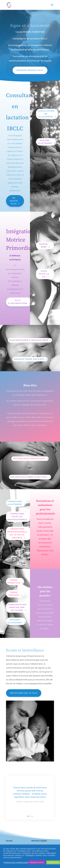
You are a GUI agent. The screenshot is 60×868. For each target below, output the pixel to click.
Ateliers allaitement (15, 621)
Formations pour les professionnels (17, 517)
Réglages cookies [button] (37, 862)
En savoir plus (14, 201)
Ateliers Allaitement (45, 142)
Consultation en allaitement (46, 114)
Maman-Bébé (44, 245)
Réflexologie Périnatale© (29, 459)
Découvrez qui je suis (24, 693)
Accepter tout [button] (53, 862)
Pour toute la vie (44, 274)
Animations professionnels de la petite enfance (17, 533)
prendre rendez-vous (30, 70)
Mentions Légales (39, 841)
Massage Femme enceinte (29, 359)
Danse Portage (14, 594)
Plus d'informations (18, 302)
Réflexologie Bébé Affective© (29, 477)
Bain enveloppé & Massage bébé (29, 340)
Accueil (9, 841)
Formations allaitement (15, 503)
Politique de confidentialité (16, 862)
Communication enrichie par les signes (17, 608)
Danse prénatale (14, 581)
